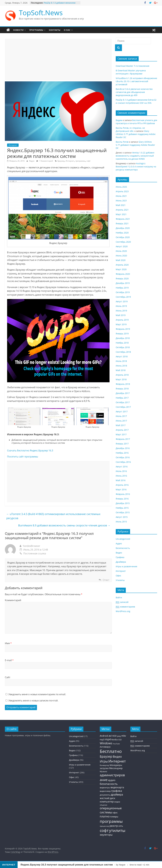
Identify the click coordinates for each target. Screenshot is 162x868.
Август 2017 (122, 412)
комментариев (125, 607)
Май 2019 (121, 315)
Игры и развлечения (126, 566)
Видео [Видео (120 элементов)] (117, 757)
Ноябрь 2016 (122, 453)
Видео (119, 553)
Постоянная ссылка (33, 553)
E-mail (9, 660)
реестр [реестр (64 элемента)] (114, 826)
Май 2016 (121, 480)
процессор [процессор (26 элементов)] (104, 826)
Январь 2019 (122, 334)
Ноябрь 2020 (122, 233)
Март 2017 (121, 434)
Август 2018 (122, 356)
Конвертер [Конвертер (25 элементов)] (104, 765)
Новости (18, 30)
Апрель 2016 (122, 485)
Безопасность (123, 548)
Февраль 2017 (123, 439)
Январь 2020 (122, 279)
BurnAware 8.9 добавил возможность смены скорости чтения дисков (64, 525)
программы (80, 161)
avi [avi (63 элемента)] (110, 736)
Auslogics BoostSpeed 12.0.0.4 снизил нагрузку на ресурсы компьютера (136, 167)
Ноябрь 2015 (122, 508)
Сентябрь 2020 (123, 242)
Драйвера (121, 562)
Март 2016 (121, 489)
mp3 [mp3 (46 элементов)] (102, 739)
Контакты (55, 30)
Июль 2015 (121, 522)
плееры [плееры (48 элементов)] (114, 817)
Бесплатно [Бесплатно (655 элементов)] (111, 751)
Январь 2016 (122, 499)
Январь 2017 (122, 444)
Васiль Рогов (122, 142)
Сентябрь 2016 (123, 462)
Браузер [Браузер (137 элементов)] (106, 756)
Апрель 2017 (122, 430)
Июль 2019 (121, 306)
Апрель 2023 (122, 191)
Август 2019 (122, 301)
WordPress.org (123, 611)
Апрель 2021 (122, 210)
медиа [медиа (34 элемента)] (117, 802)
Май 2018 (121, 370)
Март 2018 (121, 379)
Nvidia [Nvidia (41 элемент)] (114, 740)
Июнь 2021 (121, 201)
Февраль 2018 (123, 384)
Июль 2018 (121, 361)
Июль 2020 (121, 251)
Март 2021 (121, 214)
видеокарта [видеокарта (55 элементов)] (117, 787)
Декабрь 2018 (123, 338)
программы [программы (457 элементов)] (111, 821)
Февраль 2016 (123, 494)
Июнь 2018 (121, 366)
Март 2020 (121, 269)
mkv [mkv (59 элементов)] (124, 736)
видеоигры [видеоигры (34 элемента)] (105, 788)
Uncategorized (123, 539)
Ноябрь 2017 (122, 398)
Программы (36, 30)
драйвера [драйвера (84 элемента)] (117, 794)
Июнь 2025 (121, 187)
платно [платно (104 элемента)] (105, 816)
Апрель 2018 (122, 375)
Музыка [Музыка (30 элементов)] (103, 771)
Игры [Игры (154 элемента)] (104, 761)
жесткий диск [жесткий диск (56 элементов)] (107, 798)
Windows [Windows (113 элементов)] (106, 743)
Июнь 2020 (121, 256)
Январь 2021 (122, 223)
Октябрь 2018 (123, 347)
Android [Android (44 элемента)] (104, 736)
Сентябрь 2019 (123, 297)
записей (122, 602)
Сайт (8, 677)
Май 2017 (121, 425)
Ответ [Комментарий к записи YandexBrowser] (106, 580)
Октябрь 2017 (123, 402)
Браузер (61, 161)
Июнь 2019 (121, 311)
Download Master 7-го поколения (133, 66)
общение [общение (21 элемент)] (103, 805)
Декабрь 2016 (123, 448)
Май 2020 (121, 260)
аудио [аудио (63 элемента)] (112, 780)
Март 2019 (121, 324)
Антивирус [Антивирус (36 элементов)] (105, 747)
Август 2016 (122, 467)
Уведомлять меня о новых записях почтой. (33, 701)
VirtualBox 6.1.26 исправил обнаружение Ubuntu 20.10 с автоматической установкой (136, 81)
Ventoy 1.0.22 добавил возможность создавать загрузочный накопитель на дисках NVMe (135, 156)
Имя (8, 643)
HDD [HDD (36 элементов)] (114, 736)
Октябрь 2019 (123, 292)
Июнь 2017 (121, 421)
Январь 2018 (122, 389)
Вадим (119, 120)
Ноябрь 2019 (122, 288)
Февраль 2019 (123, 329)
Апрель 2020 (122, 265)
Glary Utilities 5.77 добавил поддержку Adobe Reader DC (136, 134)
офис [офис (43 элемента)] (115, 813)
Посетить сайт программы (23, 457)
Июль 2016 (121, 471)
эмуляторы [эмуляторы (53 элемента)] (106, 835)
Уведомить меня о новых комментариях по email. (37, 694)
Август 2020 (122, 246)
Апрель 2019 (122, 320)
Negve (32, 161)
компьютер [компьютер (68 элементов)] (107, 801)
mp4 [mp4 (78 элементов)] (108, 739)
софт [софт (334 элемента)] (104, 830)
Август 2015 (122, 517)
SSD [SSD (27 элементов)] (120, 740)
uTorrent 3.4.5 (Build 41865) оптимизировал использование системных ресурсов (53, 516)
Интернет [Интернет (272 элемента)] (117, 761)
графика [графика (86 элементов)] (117, 791)
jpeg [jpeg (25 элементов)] (119, 736)
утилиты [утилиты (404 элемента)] (117, 830)
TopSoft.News (41, 13)
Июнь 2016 (121, 476)
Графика (120, 557)
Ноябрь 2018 (122, 343)
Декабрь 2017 (123, 393)
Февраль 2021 (123, 219)
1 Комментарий (45, 161)
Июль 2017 (121, 416)
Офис (118, 576)
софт (89, 161)
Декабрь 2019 (123, 283)
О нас (67, 30)
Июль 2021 (121, 196)
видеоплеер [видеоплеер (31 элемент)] (105, 791)
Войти (119, 597)
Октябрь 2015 (123, 512)
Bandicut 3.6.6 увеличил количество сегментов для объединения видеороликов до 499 (134, 92)
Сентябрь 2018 (123, 352)
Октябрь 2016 (123, 457)
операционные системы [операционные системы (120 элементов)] (111, 810)
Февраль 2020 (123, 274)
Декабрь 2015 (123, 503)
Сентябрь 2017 (123, 407)
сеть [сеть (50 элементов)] (121, 826)
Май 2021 (121, 205)
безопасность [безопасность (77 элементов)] (109, 784)
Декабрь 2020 (123, 228)
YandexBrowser (31, 546)
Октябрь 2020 (123, 237)
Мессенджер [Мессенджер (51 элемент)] (116, 768)
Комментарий (13, 600)
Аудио (119, 543)
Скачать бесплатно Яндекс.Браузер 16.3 (30, 450)
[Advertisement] (58, 59)
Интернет (13, 145)
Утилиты (120, 580)
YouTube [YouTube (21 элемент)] (116, 744)
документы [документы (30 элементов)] (105, 795)
